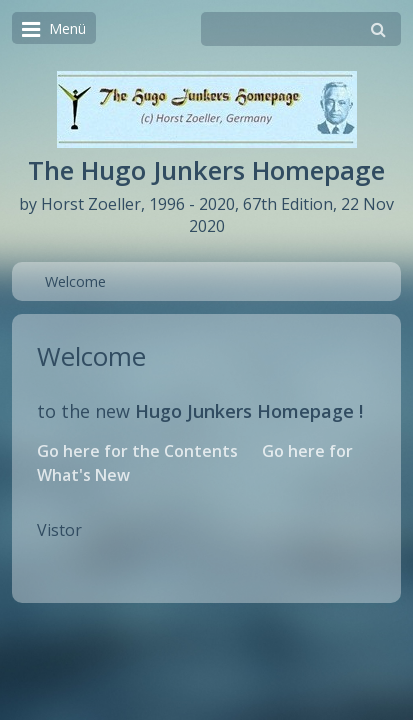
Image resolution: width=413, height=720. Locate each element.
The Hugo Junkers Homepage (206, 170)
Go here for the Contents (137, 451)
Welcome (75, 281)
